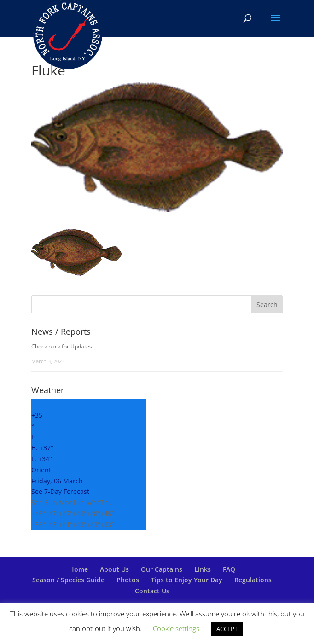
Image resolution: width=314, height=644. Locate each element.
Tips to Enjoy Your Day (187, 580)
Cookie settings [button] (176, 628)
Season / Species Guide (68, 580)
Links (203, 569)
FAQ (229, 569)
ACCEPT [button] (227, 629)
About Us (114, 569)
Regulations (253, 580)
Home (78, 569)
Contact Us (152, 591)
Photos (128, 580)
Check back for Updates (62, 346)
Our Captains (162, 569)
